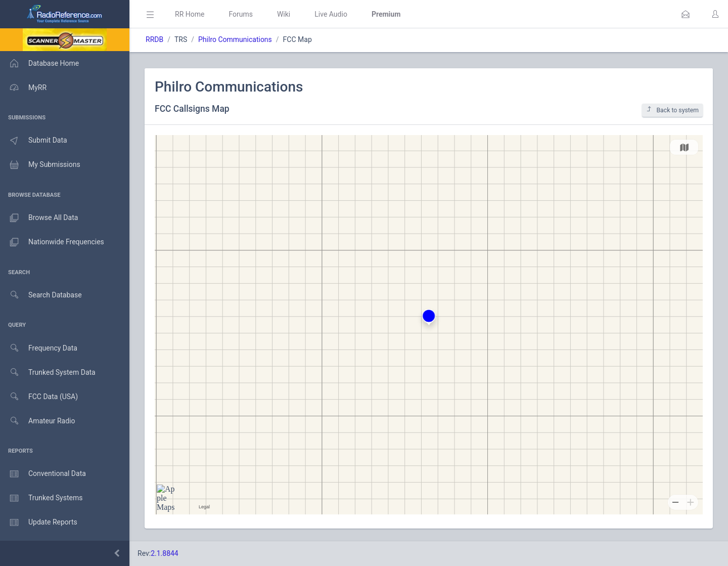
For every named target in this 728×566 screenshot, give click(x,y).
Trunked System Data (48, 373)
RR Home (190, 14)
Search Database (41, 295)
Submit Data (34, 141)
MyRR (23, 88)
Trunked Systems (41, 498)
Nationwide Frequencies (52, 242)
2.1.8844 (165, 553)
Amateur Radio (38, 421)
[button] (686, 14)
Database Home (39, 63)
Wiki (284, 14)
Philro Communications (235, 39)
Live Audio (331, 14)
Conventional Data (43, 474)
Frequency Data (39, 348)
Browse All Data (39, 218)
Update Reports (39, 523)
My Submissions (40, 165)
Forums (241, 14)
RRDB (154, 39)
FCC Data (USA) (39, 397)
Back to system (672, 110)
